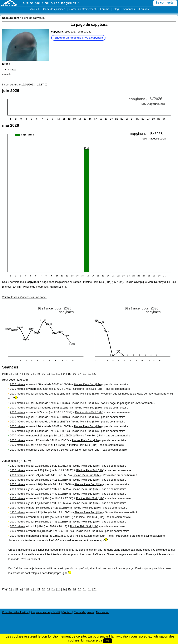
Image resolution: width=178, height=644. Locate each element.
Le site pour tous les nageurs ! (50, 3)
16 (74, 374)
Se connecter (165, 3)
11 (49, 374)
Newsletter (102, 612)
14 (64, 374)
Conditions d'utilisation (15, 612)
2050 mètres (17, 508)
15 (69, 374)
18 (85, 374)
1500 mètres (17, 466)
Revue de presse (84, 612)
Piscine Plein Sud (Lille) (97, 282)
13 (59, 374)
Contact (67, 612)
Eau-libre (144, 9)
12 (54, 374)
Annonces (129, 9)
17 (79, 374)
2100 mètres (17, 498)
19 (90, 374)
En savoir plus (92, 640)
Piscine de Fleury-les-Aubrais (40, 287)
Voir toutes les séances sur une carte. (24, 297)
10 (44, 374)
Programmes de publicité (45, 612)
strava (12, 70)
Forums (105, 9)
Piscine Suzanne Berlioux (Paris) (94, 536)
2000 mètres (17, 384)
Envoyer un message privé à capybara (79, 38)
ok (108, 641)
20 (95, 374)
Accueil (34, 9)
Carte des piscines (54, 9)
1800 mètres (17, 431)
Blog (116, 9)
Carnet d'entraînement (83, 9)
